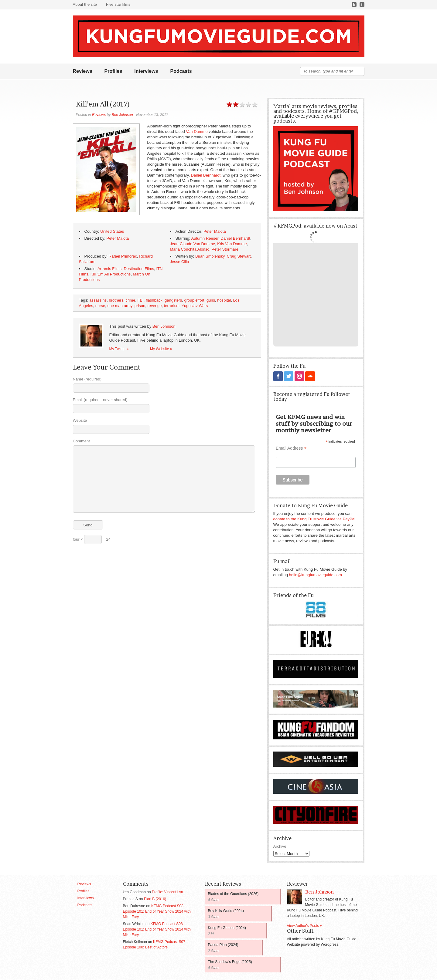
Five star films (118, 4)
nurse (100, 306)
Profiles (113, 71)
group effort (194, 300)
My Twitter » (119, 349)
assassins (98, 300)
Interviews (146, 71)
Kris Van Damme (232, 244)
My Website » (161, 349)
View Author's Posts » (304, 925)
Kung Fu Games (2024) (227, 928)
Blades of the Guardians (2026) (233, 894)
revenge (155, 306)
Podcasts (181, 71)
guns (211, 300)
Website (80, 420)
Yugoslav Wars (195, 306)
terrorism (172, 306)
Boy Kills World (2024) (226, 911)
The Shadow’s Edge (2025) (230, 961)
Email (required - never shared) (100, 400)
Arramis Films (109, 269)
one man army (120, 306)
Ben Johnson (122, 115)
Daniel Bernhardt (206, 175)
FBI (140, 300)
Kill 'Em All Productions (111, 274)
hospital (224, 300)
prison (140, 306)
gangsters (173, 300)
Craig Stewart (239, 256)
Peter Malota (215, 231)
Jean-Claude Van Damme (193, 244)
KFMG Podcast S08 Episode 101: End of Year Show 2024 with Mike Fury (157, 911)
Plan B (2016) (155, 899)
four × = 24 (92, 539)
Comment (81, 441)
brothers (116, 300)
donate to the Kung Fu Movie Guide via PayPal (314, 519)
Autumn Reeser (205, 238)
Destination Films (139, 269)
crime (130, 300)
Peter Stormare (225, 249)
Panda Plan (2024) (223, 945)
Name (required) (87, 379)
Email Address (291, 448)
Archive (280, 846)
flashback (154, 300)
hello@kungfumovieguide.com (316, 574)
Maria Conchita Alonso (190, 249)
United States (112, 231)
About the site (85, 4)
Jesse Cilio (180, 262)
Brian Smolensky (210, 256)
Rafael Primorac (123, 256)
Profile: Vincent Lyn (167, 892)
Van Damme (197, 132)
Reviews (83, 71)
